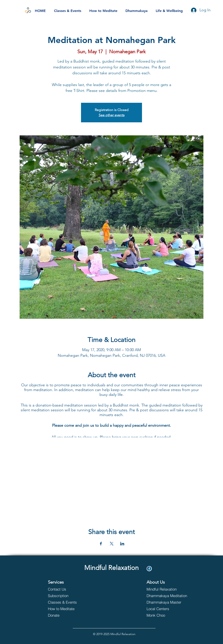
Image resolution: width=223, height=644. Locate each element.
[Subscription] (63, 596)
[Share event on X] (112, 544)
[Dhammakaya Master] (167, 602)
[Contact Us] (63, 589)
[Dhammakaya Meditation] (167, 596)
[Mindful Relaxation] (162, 589)
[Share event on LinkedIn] (122, 544)
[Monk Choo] (165, 615)
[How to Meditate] (66, 609)
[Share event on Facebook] (101, 544)
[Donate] (66, 615)
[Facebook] (149, 569)
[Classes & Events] (66, 602)
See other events (112, 115)
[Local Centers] (165, 609)
